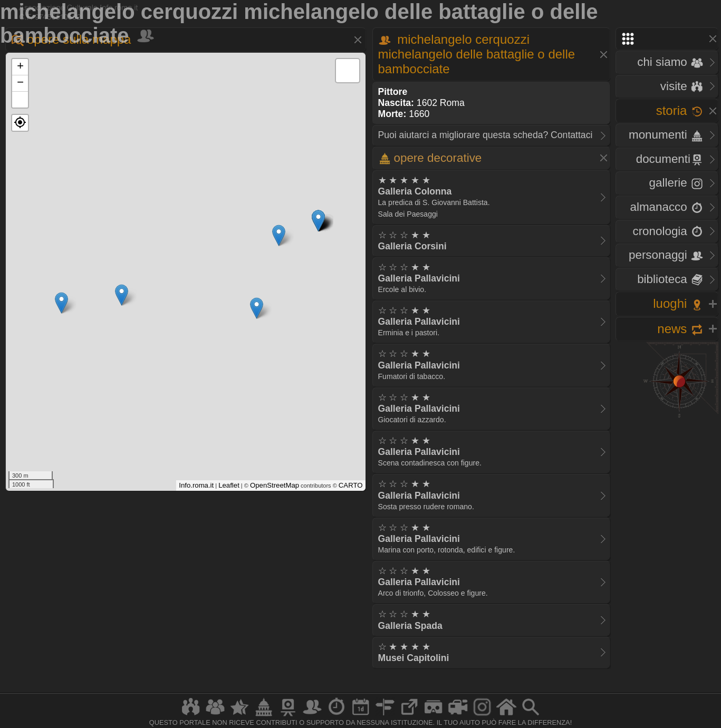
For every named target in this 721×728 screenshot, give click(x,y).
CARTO (351, 485)
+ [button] (20, 67)
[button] (20, 123)
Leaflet (229, 485)
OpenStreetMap (275, 485)
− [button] (20, 83)
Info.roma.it (196, 485)
